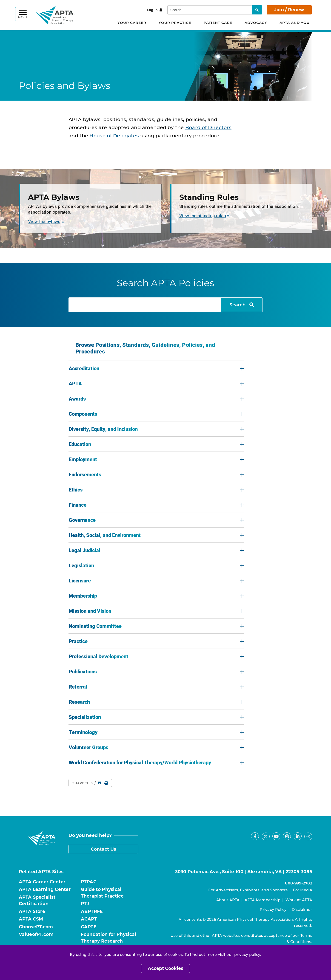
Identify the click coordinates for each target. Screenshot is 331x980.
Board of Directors (208, 127)
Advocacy (256, 23)
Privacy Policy (273, 910)
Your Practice (175, 23)
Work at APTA (299, 900)
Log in (155, 10)
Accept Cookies (165, 968)
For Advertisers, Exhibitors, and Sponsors (248, 890)
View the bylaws (46, 221)
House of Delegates (114, 136)
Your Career (132, 23)
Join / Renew (289, 10)
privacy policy (247, 955)
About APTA (228, 900)
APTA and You (295, 23)
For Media (302, 890)
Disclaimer (302, 910)
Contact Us (104, 849)
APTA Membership (263, 900)
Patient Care (218, 23)
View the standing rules (204, 216)
